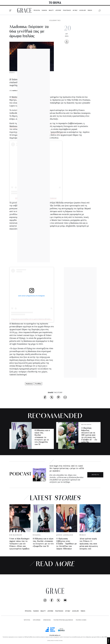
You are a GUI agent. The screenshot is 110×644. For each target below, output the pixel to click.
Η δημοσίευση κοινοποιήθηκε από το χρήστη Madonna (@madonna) (36, 198)
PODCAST (20, 474)
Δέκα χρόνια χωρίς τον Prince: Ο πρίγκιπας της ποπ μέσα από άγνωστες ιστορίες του (89, 544)
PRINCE (83, 535)
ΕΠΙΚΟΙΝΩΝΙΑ (47, 620)
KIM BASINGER (16, 535)
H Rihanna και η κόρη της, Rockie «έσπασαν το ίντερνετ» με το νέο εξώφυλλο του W (42, 437)
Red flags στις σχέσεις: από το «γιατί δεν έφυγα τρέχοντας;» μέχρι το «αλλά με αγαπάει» (67, 468)
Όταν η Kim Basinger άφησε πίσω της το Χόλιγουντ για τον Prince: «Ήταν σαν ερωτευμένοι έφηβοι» (20, 544)
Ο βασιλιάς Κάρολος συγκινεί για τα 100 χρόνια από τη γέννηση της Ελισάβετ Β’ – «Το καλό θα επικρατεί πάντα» (89, 437)
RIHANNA (37, 427)
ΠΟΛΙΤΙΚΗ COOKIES (81, 620)
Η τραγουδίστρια (56, 132)
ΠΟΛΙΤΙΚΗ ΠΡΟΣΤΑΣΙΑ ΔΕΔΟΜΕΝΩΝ (63, 620)
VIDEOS (90, 10)
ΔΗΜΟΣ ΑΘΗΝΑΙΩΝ (65, 535)
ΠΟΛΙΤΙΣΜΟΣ (67, 10)
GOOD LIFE (83, 10)
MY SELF (75, 10)
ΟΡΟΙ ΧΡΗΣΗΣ (37, 620)
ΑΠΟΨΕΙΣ (58, 10)
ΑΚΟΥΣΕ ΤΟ (95, 475)
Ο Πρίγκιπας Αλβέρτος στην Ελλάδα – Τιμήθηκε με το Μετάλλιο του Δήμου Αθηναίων (67, 544)
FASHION (44, 10)
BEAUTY (51, 10)
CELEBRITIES (55, 21)
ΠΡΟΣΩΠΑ (37, 10)
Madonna (16, 97)
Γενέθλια (38, 384)
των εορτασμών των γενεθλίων (38, 123)
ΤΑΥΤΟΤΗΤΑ (27, 620)
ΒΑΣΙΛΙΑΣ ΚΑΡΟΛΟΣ (86, 425)
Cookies (109, 641)
